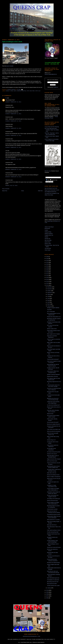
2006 (47, 598)
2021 (47, 266)
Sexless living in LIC (51, 440)
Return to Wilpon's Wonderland (54, 477)
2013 (47, 281)
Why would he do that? (52, 584)
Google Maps (50, 221)
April (48, 302)
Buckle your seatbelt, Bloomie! (54, 424)
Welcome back (50, 414)
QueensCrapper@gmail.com (51, 74)
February (49, 306)
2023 (47, 262)
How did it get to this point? (53, 422)
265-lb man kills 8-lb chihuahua (54, 431)
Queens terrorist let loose (52, 501)
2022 (47, 264)
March (49, 304)
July (48, 296)
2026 (47, 257)
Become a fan (48, 171)
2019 (47, 270)
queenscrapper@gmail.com (31, 636)
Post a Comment (6, 189)
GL (6, 98)
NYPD (28, 91)
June (48, 298)
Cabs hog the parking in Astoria (54, 530)
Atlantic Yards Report (49, 227)
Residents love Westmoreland (53, 563)
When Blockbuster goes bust (53, 578)
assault (8, 91)
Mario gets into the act (52, 525)
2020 (47, 268)
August (49, 295)
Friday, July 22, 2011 (12, 185)
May (48, 300)
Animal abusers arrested (52, 509)
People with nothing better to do (54, 317)
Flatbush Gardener (49, 234)
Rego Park (32, 91)
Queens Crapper (11, 90)
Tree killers (49, 310)
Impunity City (47, 239)
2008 (47, 594)
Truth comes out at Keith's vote (54, 429)
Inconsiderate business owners (54, 514)
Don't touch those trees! (52, 461)
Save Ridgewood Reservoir (51, 192)
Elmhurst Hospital (22, 91)
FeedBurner (56, 87)
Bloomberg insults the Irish (53, 582)
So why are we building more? (53, 405)
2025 (47, 258)
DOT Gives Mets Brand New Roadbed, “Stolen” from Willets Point (52, 130)
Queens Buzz (48, 242)
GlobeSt (46, 237)
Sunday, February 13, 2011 (13, 102)
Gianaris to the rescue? (52, 454)
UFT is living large (51, 311)
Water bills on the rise (52, 473)
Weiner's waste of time (52, 329)
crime (12, 91)
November (50, 289)
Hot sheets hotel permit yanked (54, 452)
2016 (47, 276)
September (50, 293)
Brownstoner (47, 229)
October (49, 291)
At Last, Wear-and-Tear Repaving (52, 127)
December (50, 287)
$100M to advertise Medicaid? (53, 375)
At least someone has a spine (53, 586)
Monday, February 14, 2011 (14, 169)
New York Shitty (48, 240)
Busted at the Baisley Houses (53, 475)
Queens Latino (48, 244)
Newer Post (5, 191)
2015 (47, 278)
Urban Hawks (48, 250)
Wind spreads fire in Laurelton (53, 520)
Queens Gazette (10, 66)
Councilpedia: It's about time (53, 580)
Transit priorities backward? (53, 359)
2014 (47, 279)
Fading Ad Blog (48, 232)
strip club (38, 91)
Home (23, 191)
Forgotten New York (49, 235)
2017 (47, 274)
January (49, 588)
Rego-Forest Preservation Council (52, 190)
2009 (47, 592)
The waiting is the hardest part (53, 499)
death (15, 91)
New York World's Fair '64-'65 (51, 188)
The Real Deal (48, 248)
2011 (47, 285)
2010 (47, 590)
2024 (47, 260)
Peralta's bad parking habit (53, 532)
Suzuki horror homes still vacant (54, 547)
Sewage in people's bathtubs (53, 308)
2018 (47, 272)
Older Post (40, 191)
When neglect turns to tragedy (53, 334)
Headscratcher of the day (52, 376)
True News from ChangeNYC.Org (52, 193)
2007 (47, 596)
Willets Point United (49, 195)
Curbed (46, 230)
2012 (47, 283)
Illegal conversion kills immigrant (54, 459)
